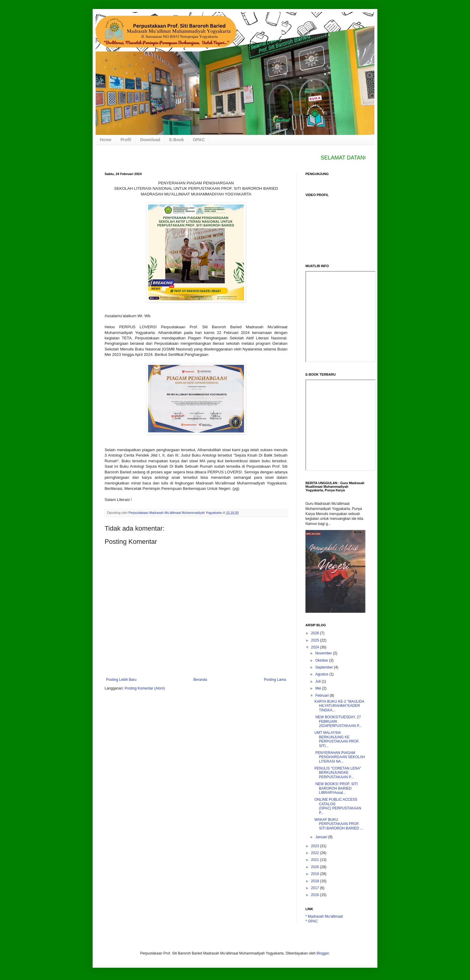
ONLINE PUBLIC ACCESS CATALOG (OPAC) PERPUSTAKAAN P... (338, 806)
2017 (316, 888)
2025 (316, 640)
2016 (316, 895)
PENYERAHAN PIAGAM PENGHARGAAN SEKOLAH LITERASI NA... (340, 757)
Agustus (322, 674)
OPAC (199, 140)
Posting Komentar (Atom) (145, 688)
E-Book (177, 140)
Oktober (322, 660)
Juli (318, 681)
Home (106, 140)
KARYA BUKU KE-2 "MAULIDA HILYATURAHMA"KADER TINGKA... (339, 706)
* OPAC (312, 921)
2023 (316, 846)
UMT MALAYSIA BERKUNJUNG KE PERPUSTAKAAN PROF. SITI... (337, 739)
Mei (319, 688)
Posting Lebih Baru (121, 680)
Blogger (323, 953)
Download (150, 140)
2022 (316, 853)
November (324, 653)
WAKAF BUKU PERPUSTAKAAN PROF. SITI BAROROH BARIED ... (339, 824)
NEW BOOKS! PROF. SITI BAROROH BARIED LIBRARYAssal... (336, 788)
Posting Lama (275, 680)
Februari (323, 696)
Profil (126, 140)
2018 (316, 881)
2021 (316, 860)
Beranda (200, 680)
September (325, 667)
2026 (316, 633)
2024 (316, 647)
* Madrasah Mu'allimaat (324, 916)
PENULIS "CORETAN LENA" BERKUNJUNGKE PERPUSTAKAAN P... (338, 773)
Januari (322, 837)
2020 (316, 867)
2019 (316, 874)
